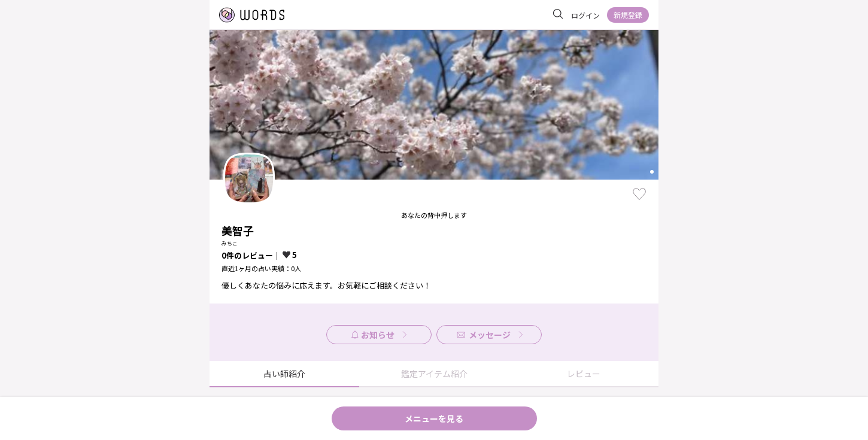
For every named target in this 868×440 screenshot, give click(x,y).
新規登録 (628, 15)
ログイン (585, 15)
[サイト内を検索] (558, 14)
